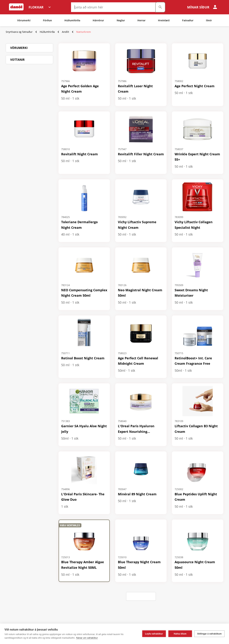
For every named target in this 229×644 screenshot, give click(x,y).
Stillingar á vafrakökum (209, 634)
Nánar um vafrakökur (87, 638)
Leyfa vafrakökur (154, 634)
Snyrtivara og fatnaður (19, 32)
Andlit (65, 32)
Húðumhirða (47, 32)
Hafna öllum (180, 634)
